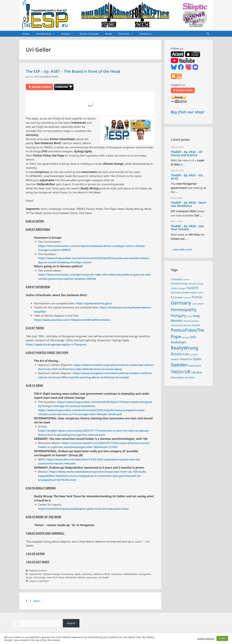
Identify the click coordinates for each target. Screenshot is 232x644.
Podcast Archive (38, 570)
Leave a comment (39, 581)
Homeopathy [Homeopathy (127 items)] (184, 310)
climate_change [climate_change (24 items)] (178, 288)
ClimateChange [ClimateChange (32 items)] (179, 283)
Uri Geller (104, 577)
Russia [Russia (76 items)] (176, 354)
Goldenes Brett (102, 574)
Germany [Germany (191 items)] (181, 303)
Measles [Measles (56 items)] (177, 321)
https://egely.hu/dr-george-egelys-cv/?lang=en (56, 344)
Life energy (40, 577)
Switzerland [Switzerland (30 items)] (195, 366)
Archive (69, 34)
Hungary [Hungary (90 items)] (178, 315)
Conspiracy (67, 574)
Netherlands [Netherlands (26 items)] (177, 325)
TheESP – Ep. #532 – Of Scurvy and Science (186, 153)
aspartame (35, 574)
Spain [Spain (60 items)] (197, 359)
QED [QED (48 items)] (193, 337)
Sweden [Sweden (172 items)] (179, 365)
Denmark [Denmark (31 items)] (176, 293)
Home (26, 34)
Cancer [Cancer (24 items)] (186, 279)
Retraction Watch (75, 577)
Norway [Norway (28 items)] (187, 325)
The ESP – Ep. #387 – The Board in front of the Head (73, 71)
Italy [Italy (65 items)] (196, 316)
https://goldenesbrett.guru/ (94, 303)
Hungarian (145, 574)
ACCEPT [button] (222, 638)
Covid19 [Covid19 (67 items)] (192, 288)
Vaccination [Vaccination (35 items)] (177, 377)
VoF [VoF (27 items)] (187, 378)
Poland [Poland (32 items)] (196, 325)
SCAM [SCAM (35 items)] (185, 354)
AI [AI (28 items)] (172, 279)
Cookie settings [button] (206, 639)
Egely (78, 574)
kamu (29, 577)
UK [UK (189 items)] (188, 372)
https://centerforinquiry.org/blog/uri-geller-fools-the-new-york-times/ (84, 509)
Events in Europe (89, 34)
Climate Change (51, 574)
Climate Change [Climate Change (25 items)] (196, 284)
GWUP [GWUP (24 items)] (201, 304)
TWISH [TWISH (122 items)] (177, 372)
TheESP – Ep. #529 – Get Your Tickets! (187, 228)
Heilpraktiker (130, 574)
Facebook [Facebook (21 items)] (187, 298)
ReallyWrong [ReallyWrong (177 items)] (184, 348)
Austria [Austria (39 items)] (178, 279)
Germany (87, 574)
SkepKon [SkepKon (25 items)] (175, 359)
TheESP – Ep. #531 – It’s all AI (187, 177)
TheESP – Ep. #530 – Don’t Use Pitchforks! (188, 204)
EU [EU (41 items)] (172, 297)
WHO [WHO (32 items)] (192, 377)
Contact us (146, 34)
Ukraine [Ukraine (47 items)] (197, 372)
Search (71, 623)
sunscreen (92, 577)
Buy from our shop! (187, 112)
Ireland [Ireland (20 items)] (190, 316)
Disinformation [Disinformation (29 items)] (189, 293)
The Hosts (127, 34)
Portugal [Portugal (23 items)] (186, 337)
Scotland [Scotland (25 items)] (193, 355)
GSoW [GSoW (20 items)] (194, 304)
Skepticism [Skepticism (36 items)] (186, 359)
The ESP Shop (47, 34)
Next (38, 601)
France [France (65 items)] (197, 297)
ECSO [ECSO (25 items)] (200, 293)
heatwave (117, 574)
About (108, 34)
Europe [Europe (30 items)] (179, 297)
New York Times (56, 577)
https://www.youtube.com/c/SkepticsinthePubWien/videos (72, 320)
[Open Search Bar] (208, 34)
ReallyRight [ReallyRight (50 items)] (179, 342)
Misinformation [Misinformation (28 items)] (191, 321)
